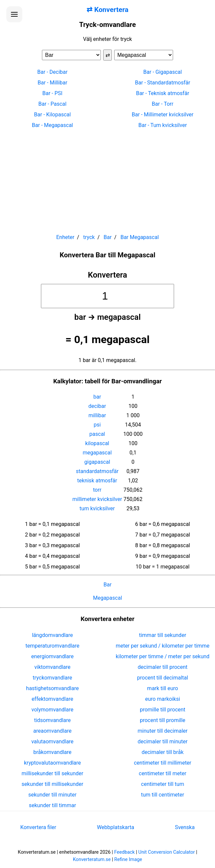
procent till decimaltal (163, 678)
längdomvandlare (52, 635)
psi (97, 425)
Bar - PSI (52, 93)
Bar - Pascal (52, 104)
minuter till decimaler (163, 731)
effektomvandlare (52, 699)
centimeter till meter (163, 773)
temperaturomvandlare (52, 646)
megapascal (97, 453)
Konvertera (107, 275)
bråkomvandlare (52, 752)
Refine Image (128, 860)
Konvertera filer (38, 827)
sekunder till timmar (53, 805)
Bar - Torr (163, 104)
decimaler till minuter (163, 742)
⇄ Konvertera (107, 10)
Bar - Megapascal (53, 125)
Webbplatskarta (115, 827)
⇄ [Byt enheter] (108, 55)
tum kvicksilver (97, 508)
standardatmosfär (97, 471)
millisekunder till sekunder (52, 773)
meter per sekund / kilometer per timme (163, 646)
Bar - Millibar (52, 83)
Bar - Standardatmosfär (163, 83)
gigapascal (97, 462)
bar (97, 397)
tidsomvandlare (52, 720)
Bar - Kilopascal (52, 115)
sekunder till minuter (52, 795)
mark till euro (163, 688)
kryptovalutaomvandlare (52, 763)
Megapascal (107, 598)
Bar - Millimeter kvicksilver (163, 115)
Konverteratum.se (92, 860)
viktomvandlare (52, 667)
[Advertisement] (107, 178)
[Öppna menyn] (14, 14)
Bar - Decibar (52, 72)
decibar (97, 406)
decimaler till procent (163, 667)
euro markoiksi (163, 699)
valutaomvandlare (52, 742)
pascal (97, 434)
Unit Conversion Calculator (167, 852)
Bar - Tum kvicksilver (163, 125)
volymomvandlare (53, 710)
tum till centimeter (163, 795)
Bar (107, 585)
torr (97, 490)
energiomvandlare (53, 656)
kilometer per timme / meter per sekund (163, 656)
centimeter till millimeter (163, 763)
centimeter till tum (163, 784)
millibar (97, 415)
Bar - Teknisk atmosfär (163, 93)
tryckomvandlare (52, 678)
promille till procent (163, 710)
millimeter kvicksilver (97, 499)
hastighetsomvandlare (52, 688)
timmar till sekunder (163, 635)
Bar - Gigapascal (163, 72)
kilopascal (97, 443)
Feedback (124, 852)
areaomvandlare (52, 731)
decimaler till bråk (162, 752)
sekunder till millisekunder (52, 784)
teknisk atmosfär (97, 481)
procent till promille (163, 720)
